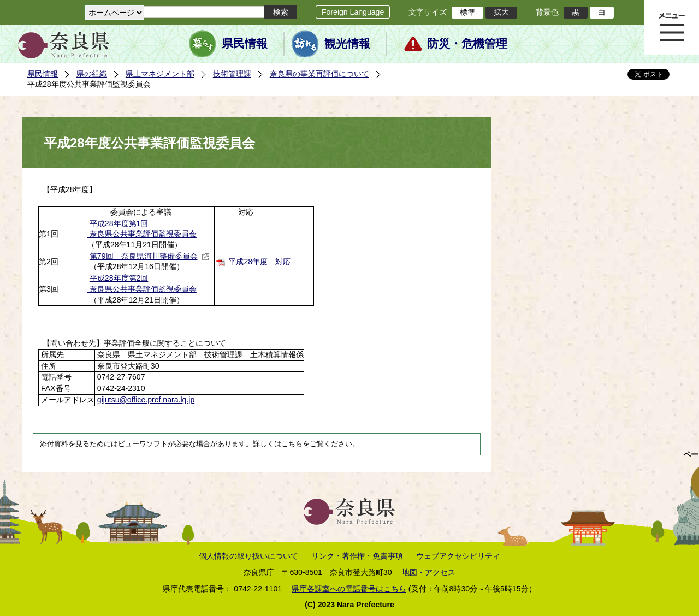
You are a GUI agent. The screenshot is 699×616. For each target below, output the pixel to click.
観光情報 (347, 44)
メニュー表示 (672, 27)
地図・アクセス (429, 572)
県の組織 (92, 74)
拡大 (501, 12)
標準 (467, 12)
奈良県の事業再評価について (319, 74)
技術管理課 (232, 74)
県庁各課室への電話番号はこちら (349, 589)
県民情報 (245, 44)
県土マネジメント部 (160, 74)
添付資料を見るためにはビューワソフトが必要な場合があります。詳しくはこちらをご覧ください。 (200, 444)
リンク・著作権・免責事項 (357, 556)
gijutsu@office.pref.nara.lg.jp (146, 400)
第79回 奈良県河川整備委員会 (150, 256)
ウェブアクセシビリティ (458, 556)
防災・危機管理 (467, 44)
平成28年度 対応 (259, 262)
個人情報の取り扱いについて (248, 556)
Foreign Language (353, 12)
